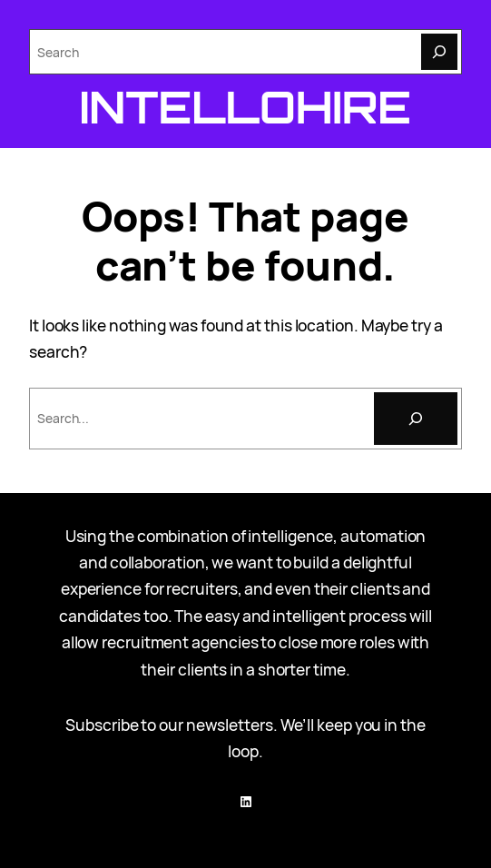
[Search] (439, 52)
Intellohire (245, 107)
